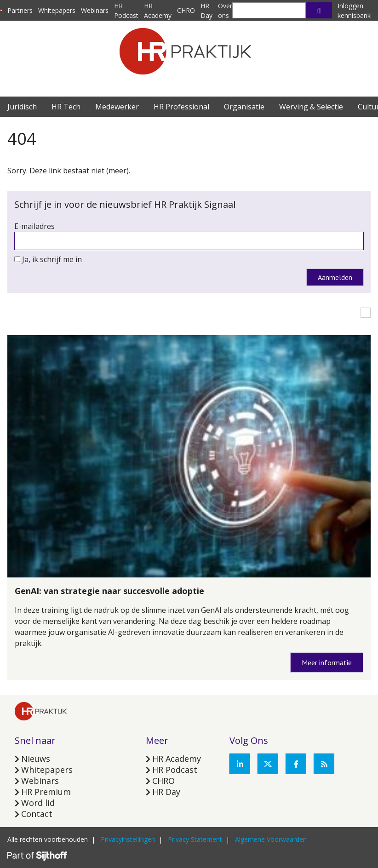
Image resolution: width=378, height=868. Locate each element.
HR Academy (177, 759)
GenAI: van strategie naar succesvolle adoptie (109, 591)
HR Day (166, 792)
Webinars (95, 10)
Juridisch (22, 107)
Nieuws (36, 759)
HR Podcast (175, 770)
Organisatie (244, 107)
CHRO (186, 10)
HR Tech (66, 107)
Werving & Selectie (311, 107)
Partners (20, 10)
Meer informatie (327, 662)
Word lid (38, 803)
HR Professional (181, 107)
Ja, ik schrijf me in (52, 259)
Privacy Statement (195, 839)
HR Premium (46, 792)
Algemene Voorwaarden (271, 839)
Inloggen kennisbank (354, 11)
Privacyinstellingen (128, 839)
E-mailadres (34, 226)
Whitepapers (57, 10)
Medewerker (117, 107)
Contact (37, 814)
